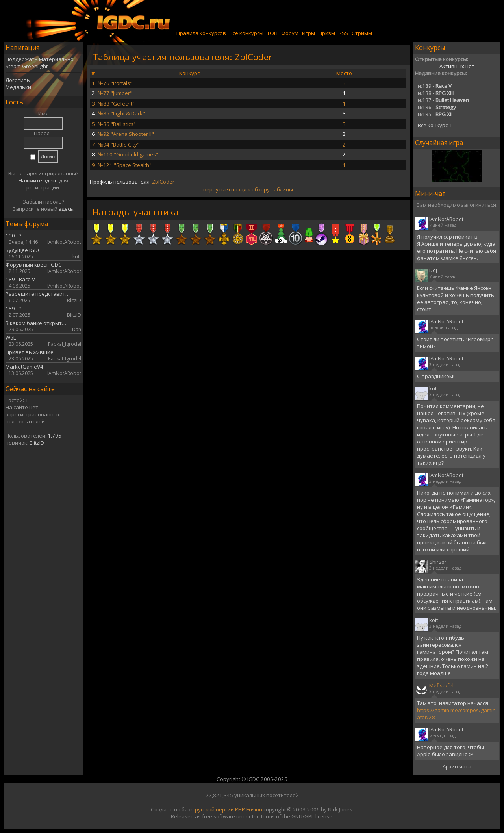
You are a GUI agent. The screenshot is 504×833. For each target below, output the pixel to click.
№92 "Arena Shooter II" (126, 134)
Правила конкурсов (201, 33)
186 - (437, 107)
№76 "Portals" (115, 83)
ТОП (272, 33)
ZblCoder (163, 182)
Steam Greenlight (27, 66)
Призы (327, 33)
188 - (436, 93)
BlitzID (37, 443)
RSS (343, 33)
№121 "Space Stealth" (125, 165)
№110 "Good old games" (128, 154)
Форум (290, 33)
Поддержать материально (40, 59)
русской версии (214, 809)
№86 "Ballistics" (117, 124)
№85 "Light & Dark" (121, 113)
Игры (309, 33)
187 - (443, 100)
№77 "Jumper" (115, 93)
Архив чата (457, 766)
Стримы (362, 33)
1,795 (55, 436)
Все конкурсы (246, 33)
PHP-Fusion (249, 809)
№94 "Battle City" (119, 145)
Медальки (18, 87)
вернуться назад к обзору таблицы (248, 189)
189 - (435, 86)
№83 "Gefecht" (116, 104)
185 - (435, 114)
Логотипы (18, 80)
